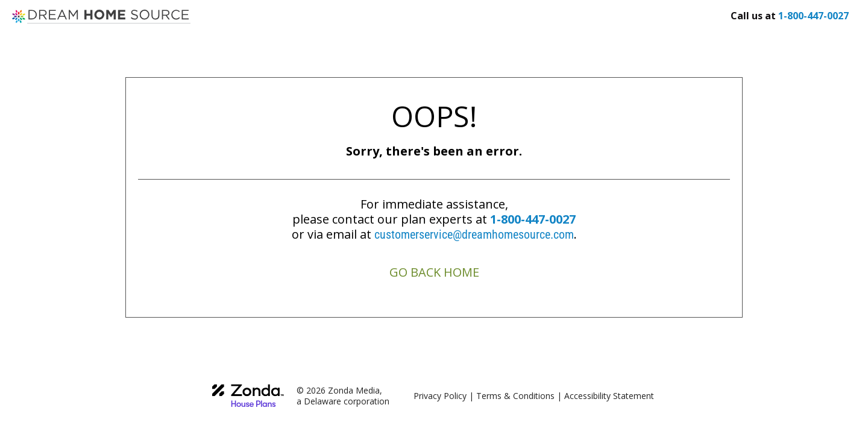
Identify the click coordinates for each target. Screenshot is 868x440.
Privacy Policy (440, 396)
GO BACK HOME (434, 272)
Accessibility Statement (609, 396)
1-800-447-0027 (533, 219)
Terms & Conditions (515, 396)
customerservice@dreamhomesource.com (474, 234)
